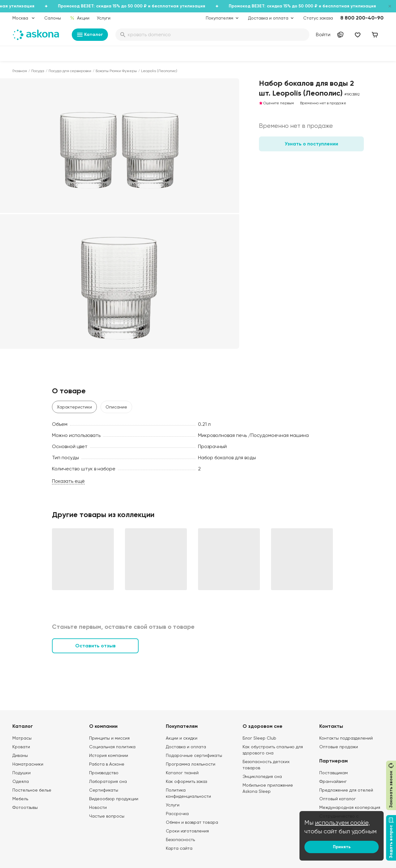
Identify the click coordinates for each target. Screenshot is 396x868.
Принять (342, 847)
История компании (109, 755)
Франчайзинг (333, 781)
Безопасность (180, 840)
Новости (98, 807)
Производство (104, 773)
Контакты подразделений (346, 738)
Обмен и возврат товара (192, 822)
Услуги (104, 18)
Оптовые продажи (339, 747)
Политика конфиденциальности (188, 793)
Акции (80, 18)
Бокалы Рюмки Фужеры (116, 71)
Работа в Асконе (107, 764)
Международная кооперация (350, 807)
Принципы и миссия (109, 738)
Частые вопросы (107, 816)
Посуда (38, 71)
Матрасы (22, 738)
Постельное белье (32, 790)
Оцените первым (276, 103)
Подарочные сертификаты (194, 755)
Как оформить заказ (186, 781)
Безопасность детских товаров (266, 765)
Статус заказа (318, 18)
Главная (20, 71)
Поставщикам (334, 773)
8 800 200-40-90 (362, 18)
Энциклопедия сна (262, 776)
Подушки (22, 773)
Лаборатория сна (108, 781)
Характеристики (74, 407)
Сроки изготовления (187, 831)
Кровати (21, 747)
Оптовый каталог (338, 799)
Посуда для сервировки (70, 71)
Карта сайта (179, 848)
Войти (323, 35)
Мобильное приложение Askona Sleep (268, 788)
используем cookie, (342, 823)
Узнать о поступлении (311, 144)
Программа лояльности (191, 764)
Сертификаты (104, 790)
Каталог (90, 35)
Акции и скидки (182, 738)
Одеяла (21, 781)
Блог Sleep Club (259, 738)
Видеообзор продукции (114, 799)
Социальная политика (112, 747)
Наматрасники (28, 764)
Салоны (53, 18)
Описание (116, 407)
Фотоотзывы (25, 807)
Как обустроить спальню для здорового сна (273, 750)
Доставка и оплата (186, 747)
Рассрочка (177, 814)
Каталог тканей (182, 773)
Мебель (20, 799)
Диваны (20, 755)
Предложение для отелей (346, 790)
